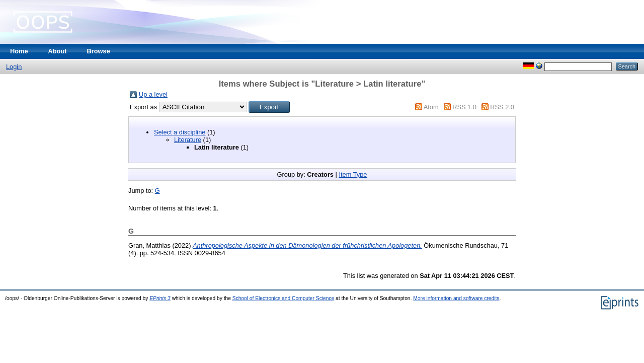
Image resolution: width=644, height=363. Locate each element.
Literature (188, 140)
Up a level (153, 94)
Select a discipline (180, 132)
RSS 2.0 (502, 107)
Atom (431, 107)
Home (19, 51)
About (58, 51)
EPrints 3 (160, 298)
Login (14, 67)
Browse (99, 51)
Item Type (353, 174)
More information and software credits (456, 298)
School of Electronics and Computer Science (284, 298)
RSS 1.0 (464, 107)
